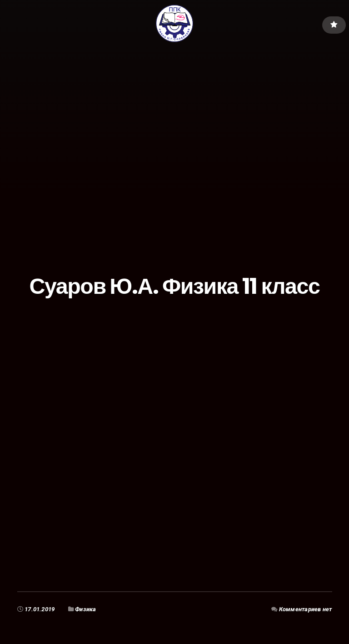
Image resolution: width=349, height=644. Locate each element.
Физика (86, 609)
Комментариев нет (305, 609)
